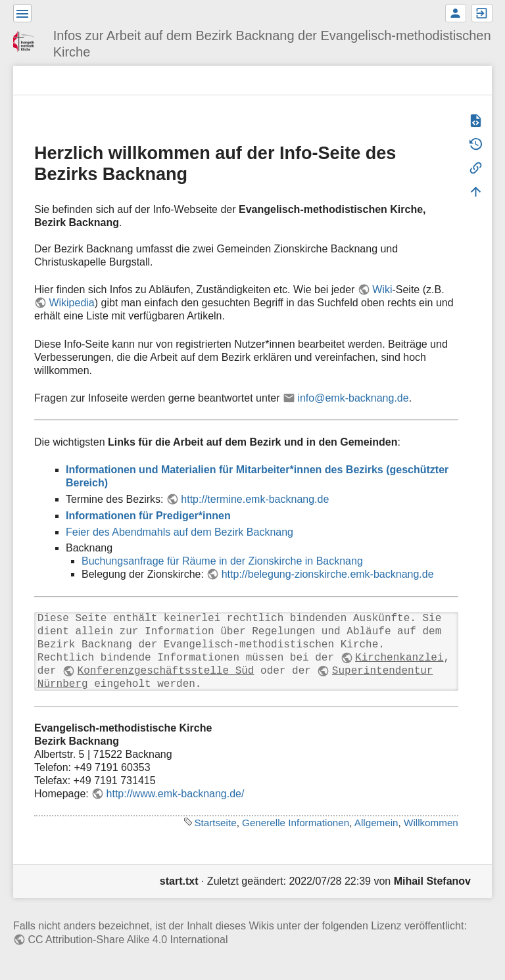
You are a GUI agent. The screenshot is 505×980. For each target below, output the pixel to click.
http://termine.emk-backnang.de (255, 499)
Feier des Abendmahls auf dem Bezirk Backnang (180, 532)
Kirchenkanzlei (399, 658)
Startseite (215, 823)
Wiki (382, 290)
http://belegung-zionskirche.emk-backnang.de (328, 574)
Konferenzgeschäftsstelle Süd (166, 671)
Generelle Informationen (296, 823)
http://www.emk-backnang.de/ (176, 794)
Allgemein (376, 823)
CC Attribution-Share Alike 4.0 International (128, 940)
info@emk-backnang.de (353, 398)
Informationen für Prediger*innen (148, 516)
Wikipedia (71, 303)
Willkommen (431, 823)
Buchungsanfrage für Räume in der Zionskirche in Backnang (222, 561)
